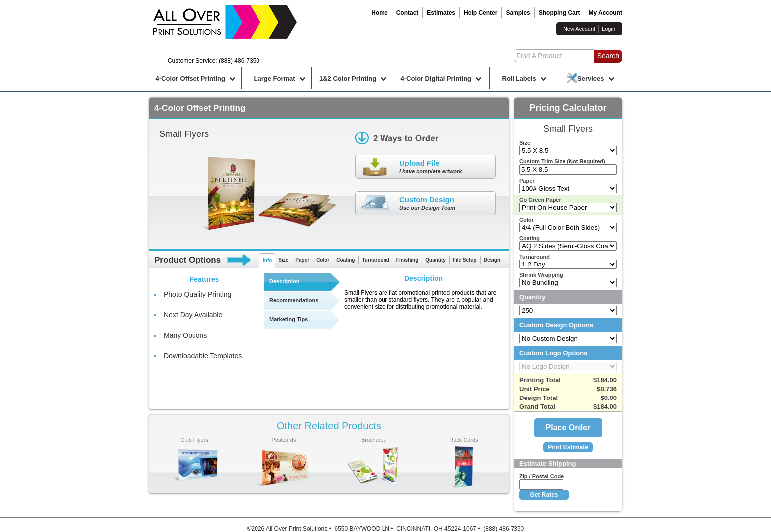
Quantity (436, 260)
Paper (302, 260)
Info (267, 260)
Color (323, 260)
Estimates (441, 13)
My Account (605, 13)
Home (379, 13)
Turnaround (375, 260)
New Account (579, 29)
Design (492, 260)
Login (608, 29)
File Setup (465, 260)
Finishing (407, 260)
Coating (345, 260)
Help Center (480, 13)
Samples (518, 13)
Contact (408, 13)
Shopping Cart (560, 13)
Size (283, 260)
